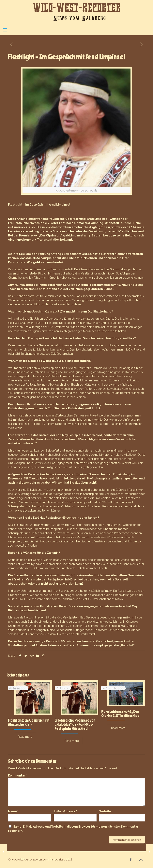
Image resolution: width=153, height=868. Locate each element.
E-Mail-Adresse (65, 811)
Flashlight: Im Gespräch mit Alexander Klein (29, 722)
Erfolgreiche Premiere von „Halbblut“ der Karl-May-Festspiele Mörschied (75, 724)
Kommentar (17, 776)
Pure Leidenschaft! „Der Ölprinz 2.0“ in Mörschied (120, 714)
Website (105, 811)
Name (13, 811)
